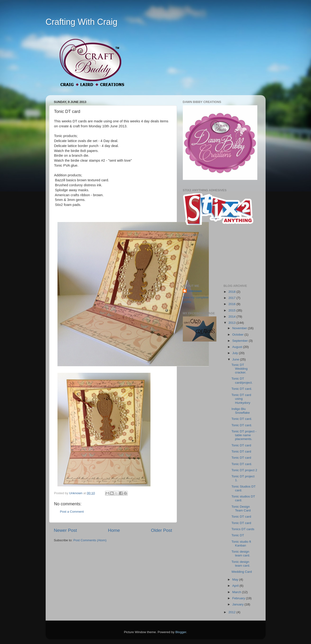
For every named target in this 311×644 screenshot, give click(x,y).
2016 (232, 304)
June (236, 359)
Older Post (161, 530)
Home (114, 530)
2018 (232, 292)
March (237, 592)
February (239, 598)
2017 (232, 298)
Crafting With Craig (82, 22)
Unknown (195, 291)
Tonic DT (238, 535)
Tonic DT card (241, 445)
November (240, 328)
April (236, 586)
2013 (232, 323)
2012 (232, 612)
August (238, 347)
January (238, 604)
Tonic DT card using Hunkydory (241, 399)
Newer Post (66, 530)
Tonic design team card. (241, 553)
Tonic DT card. (242, 389)
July (236, 353)
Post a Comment (72, 512)
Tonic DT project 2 (244, 470)
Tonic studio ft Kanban (241, 544)
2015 (232, 310)
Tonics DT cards (243, 529)
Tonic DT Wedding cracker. (240, 369)
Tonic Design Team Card (241, 509)
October (238, 335)
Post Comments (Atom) (90, 540)
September (241, 341)
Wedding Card (242, 572)
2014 (232, 317)
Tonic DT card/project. (242, 380)
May (236, 580)
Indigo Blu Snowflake (241, 411)
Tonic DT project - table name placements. (244, 435)
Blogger (181, 632)
